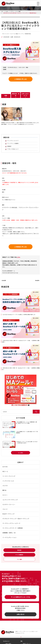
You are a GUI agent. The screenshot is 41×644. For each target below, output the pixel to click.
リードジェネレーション (9, 537)
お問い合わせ (21, 614)
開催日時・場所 (16, 95)
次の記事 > (37, 280)
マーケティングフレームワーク (11, 523)
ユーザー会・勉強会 (14, 34)
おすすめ (5, 467)
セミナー (5, 495)
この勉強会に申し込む (21, 79)
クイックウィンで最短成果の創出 (25, 34)
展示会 (4, 490)
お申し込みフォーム (25, 95)
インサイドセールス (8, 481)
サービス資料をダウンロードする (21, 597)
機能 (21, 641)
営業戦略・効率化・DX (9, 533)
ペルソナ (5, 509)
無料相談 (19, 550)
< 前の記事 (4, 280)
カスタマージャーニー (9, 504)
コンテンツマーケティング (10, 500)
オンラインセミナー (6, 34)
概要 (6, 96)
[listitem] (20, 123)
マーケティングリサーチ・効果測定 (13, 528)
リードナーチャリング (9, 476)
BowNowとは (6, 641)
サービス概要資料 (19, 555)
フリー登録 (19, 559)
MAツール (5, 471)
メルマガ (5, 486)
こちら (18, 257)
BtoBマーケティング (8, 514)
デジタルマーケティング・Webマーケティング (16, 519)
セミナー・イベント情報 (11, 18)
